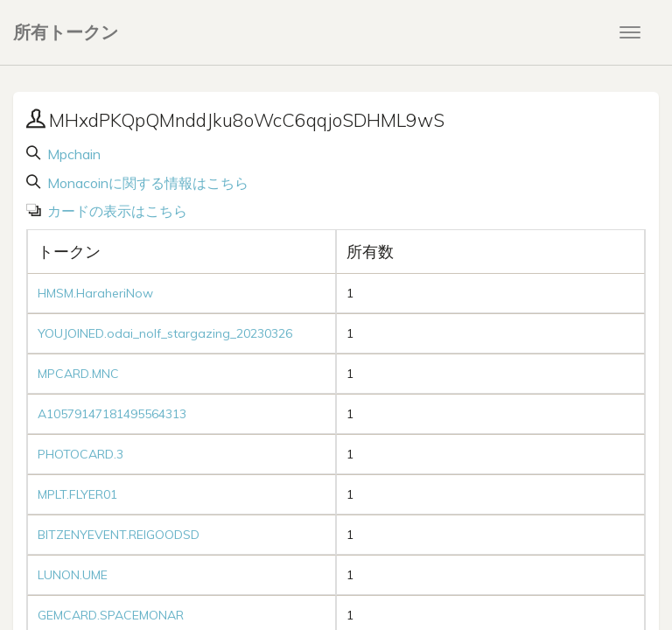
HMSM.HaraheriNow (95, 293)
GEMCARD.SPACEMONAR (111, 615)
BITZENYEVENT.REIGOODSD (119, 535)
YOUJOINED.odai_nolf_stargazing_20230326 (165, 333)
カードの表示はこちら (115, 211)
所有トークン (66, 32)
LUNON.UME (73, 575)
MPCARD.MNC (78, 374)
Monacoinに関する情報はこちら (146, 183)
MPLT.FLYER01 (77, 494)
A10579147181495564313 (112, 414)
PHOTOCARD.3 (80, 454)
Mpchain (72, 154)
